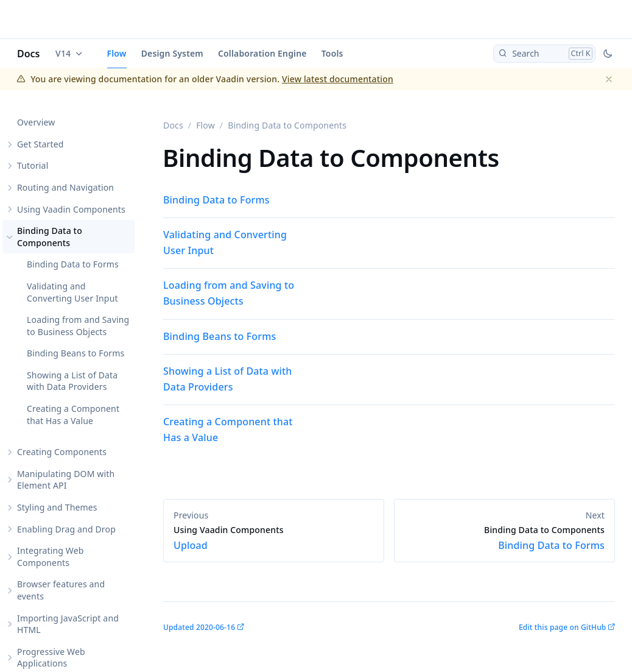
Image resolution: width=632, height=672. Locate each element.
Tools (332, 53)
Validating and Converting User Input (72, 292)
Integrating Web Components (51, 557)
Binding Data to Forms (73, 264)
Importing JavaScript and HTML (68, 624)
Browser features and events (61, 590)
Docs (29, 54)
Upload (274, 538)
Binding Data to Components (50, 237)
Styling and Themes (57, 507)
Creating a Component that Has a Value (73, 415)
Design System (172, 53)
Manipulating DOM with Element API (66, 480)
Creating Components (62, 452)
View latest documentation (338, 79)
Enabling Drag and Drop (66, 529)
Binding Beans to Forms (75, 353)
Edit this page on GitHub (562, 627)
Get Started (40, 144)
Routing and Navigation (65, 187)
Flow (117, 53)
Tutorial (33, 165)
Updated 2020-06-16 (199, 627)
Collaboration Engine (262, 53)
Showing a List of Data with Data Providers (72, 381)
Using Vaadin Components (71, 209)
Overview (36, 122)
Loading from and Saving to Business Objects (78, 326)
